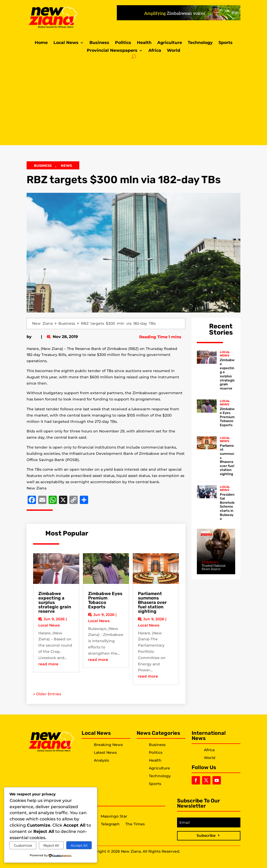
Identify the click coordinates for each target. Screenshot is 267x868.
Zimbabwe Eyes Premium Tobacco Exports (105, 600)
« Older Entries (47, 694)
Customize (23, 845)
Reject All (51, 845)
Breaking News (108, 745)
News (66, 165)
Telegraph (110, 824)
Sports (226, 43)
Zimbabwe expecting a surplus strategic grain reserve (227, 374)
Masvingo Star (114, 816)
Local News (66, 43)
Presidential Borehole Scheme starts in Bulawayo (227, 507)
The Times (135, 824)
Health (144, 43)
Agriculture (170, 43)
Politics (123, 43)
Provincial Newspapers (112, 51)
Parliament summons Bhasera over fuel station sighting (152, 602)
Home (41, 43)
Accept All (79, 845)
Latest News (105, 752)
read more (48, 664)
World (174, 51)
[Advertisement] (134, 101)
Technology (200, 43)
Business (99, 43)
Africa (155, 51)
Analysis (101, 760)
